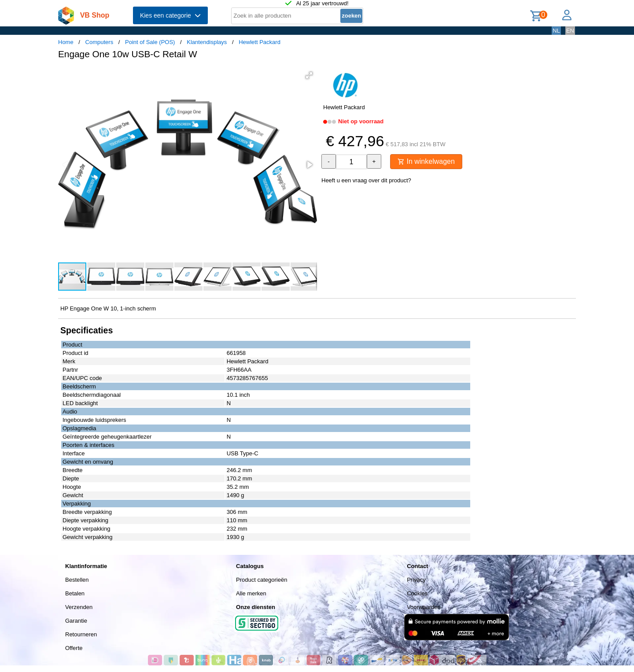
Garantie (76, 621)
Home (66, 42)
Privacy (416, 580)
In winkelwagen (426, 161)
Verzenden (79, 607)
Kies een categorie (170, 15)
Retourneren (81, 634)
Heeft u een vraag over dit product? (366, 180)
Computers (100, 42)
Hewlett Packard (260, 42)
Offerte (74, 648)
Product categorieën (262, 580)
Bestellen (77, 580)
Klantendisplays (207, 42)
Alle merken (251, 593)
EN (570, 31)
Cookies (417, 593)
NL (556, 31)
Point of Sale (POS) (150, 42)
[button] (309, 75)
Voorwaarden (424, 607)
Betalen (75, 593)
